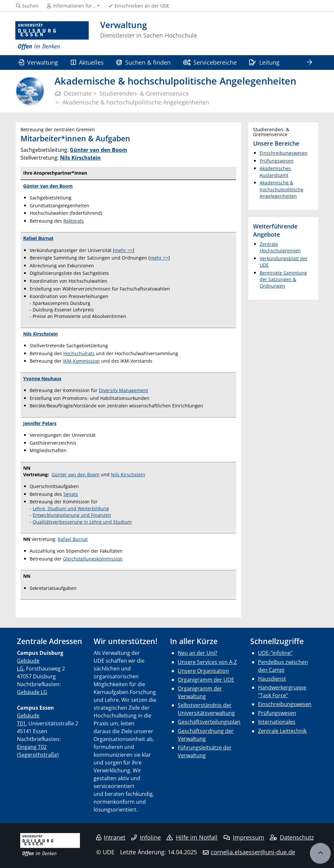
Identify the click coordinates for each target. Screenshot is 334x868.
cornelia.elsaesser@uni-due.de (253, 852)
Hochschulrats (79, 353)
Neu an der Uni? (197, 653)
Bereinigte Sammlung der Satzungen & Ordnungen (283, 279)
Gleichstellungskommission (93, 559)
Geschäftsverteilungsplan (209, 722)
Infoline (146, 837)
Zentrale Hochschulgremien (280, 247)
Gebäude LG (32, 692)
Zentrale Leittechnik (282, 731)
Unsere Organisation (203, 671)
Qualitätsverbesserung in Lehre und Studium (82, 522)
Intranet (111, 837)
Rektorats (74, 221)
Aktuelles (87, 62)
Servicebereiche (210, 62)
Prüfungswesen (277, 161)
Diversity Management (123, 390)
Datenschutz (292, 837)
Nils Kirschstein (80, 158)
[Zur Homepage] (52, 36)
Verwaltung (38, 62)
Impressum (244, 837)
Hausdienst (272, 679)
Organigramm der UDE (206, 680)
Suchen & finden (143, 62)
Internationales (277, 722)
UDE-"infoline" (275, 653)
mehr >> (124, 250)
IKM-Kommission (81, 361)
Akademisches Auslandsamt (275, 172)
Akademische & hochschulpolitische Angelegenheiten (281, 189)
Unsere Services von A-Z (207, 662)
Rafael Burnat (73, 539)
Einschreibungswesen (284, 153)
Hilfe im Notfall (192, 837)
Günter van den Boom (48, 186)
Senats (71, 494)
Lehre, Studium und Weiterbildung (71, 508)
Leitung (264, 62)
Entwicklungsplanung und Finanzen (72, 515)
